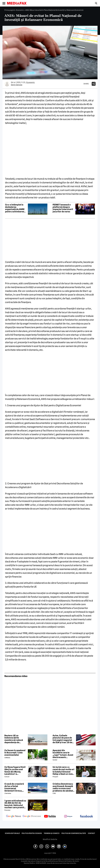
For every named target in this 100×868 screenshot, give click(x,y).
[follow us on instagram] (68, 817)
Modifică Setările (50, 839)
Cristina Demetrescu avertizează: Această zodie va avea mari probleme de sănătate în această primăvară (63, 787)
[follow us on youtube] (50, 817)
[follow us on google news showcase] (32, 817)
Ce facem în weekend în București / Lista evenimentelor (15, 753)
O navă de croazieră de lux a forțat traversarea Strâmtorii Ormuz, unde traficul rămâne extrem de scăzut (15, 787)
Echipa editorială (12, 833)
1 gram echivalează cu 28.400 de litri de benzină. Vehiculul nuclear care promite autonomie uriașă (15, 804)
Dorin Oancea (17, 85)
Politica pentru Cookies (32, 833)
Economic (20, 10)
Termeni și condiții (52, 833)
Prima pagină (10, 10)
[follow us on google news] (14, 817)
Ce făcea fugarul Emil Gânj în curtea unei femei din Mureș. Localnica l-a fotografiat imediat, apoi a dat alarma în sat (15, 771)
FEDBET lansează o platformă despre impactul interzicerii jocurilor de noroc (63, 208)
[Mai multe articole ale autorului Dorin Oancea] (7, 84)
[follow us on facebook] (86, 816)
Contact (91, 833)
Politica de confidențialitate (74, 833)
